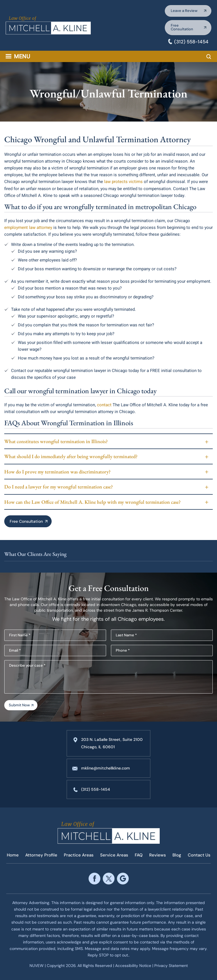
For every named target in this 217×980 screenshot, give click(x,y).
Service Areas (114, 855)
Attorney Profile (41, 855)
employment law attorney (28, 228)
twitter (108, 878)
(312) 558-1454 (191, 42)
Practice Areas (79, 855)
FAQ (139, 855)
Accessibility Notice (134, 965)
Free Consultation (182, 28)
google (123, 878)
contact (104, 405)
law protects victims (123, 182)
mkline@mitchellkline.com (108, 768)
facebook (94, 878)
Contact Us (199, 855)
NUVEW (37, 965)
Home (13, 855)
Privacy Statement (171, 965)
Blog (177, 855)
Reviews (158, 855)
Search (209, 57)
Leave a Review (184, 11)
